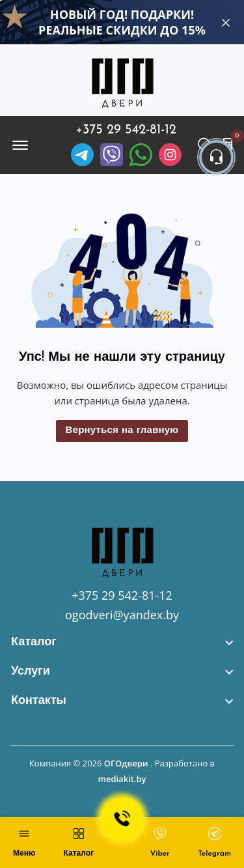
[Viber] (112, 155)
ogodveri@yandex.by (122, 615)
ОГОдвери (126, 763)
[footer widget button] (122, 642)
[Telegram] (82, 155)
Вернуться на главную (122, 431)
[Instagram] (170, 155)
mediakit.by (122, 779)
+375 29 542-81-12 (126, 130)
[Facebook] (141, 155)
